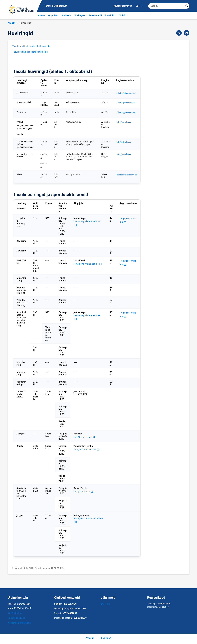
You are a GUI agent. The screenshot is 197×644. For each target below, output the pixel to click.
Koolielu (67, 15)
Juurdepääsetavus (123, 6)
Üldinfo (124, 15)
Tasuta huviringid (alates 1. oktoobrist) (31, 46)
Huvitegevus (81, 15)
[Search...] (187, 6)
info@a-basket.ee (85, 437)
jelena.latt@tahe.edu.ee (127, 175)
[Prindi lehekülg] (187, 33)
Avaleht (42, 15)
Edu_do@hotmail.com (87, 449)
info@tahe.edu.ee (16, 618)
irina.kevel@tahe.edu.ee (88, 264)
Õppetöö (54, 15)
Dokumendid (96, 15)
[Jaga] (179, 33)
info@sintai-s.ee (84, 491)
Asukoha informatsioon (19, 623)
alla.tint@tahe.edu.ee (126, 93)
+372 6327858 (15, 613)
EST (139, 6)
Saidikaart (106, 638)
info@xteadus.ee (124, 122)
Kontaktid (110, 15)
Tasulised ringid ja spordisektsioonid (30, 52)
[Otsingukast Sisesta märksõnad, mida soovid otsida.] (169, 6)
